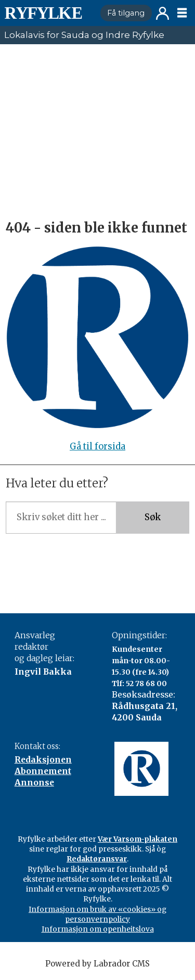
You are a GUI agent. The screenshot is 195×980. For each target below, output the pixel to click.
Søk (153, 517)
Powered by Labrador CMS (97, 964)
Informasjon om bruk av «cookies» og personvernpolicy (97, 914)
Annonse (34, 783)
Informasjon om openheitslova (98, 929)
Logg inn (162, 13)
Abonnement (43, 771)
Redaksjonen (43, 760)
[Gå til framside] (43, 13)
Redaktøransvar (97, 859)
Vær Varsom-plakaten (138, 839)
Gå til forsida (97, 447)
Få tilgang (126, 13)
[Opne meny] (182, 13)
